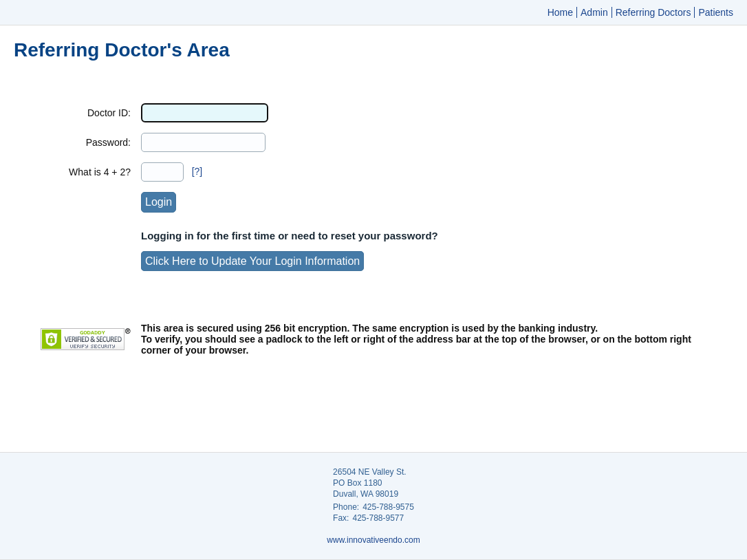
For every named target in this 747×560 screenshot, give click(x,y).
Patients (716, 12)
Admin (594, 12)
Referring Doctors (653, 12)
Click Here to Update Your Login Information (252, 261)
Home (560, 12)
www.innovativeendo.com (373, 540)
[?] (197, 171)
